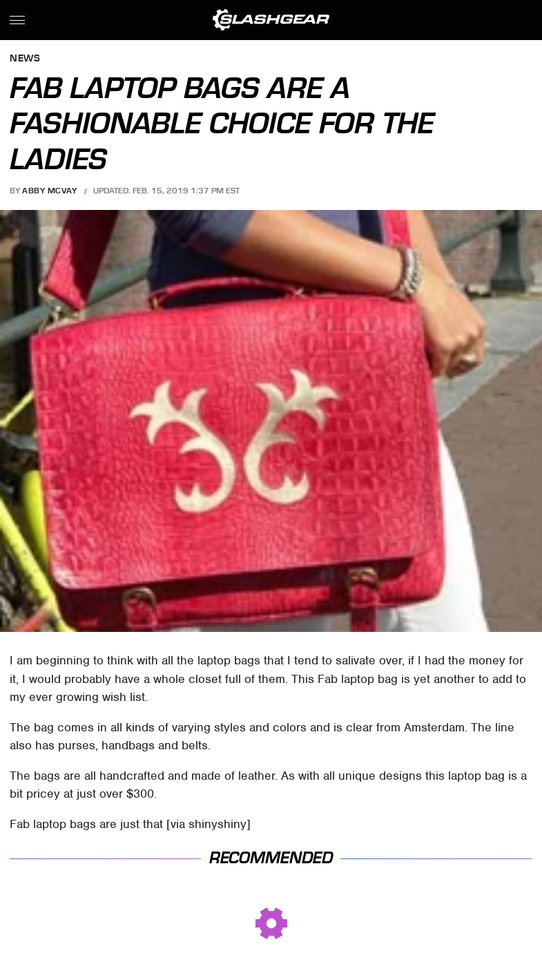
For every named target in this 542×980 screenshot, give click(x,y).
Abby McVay (49, 191)
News (25, 59)
